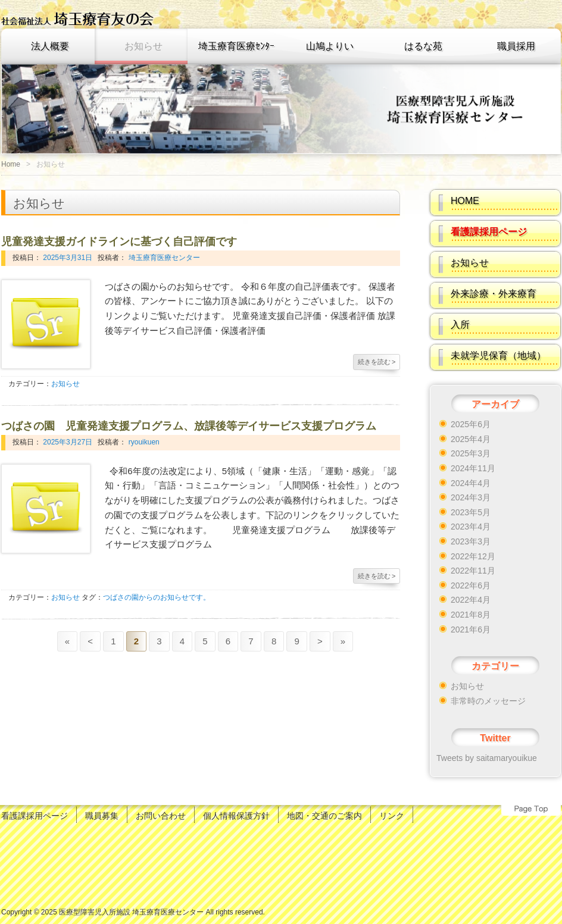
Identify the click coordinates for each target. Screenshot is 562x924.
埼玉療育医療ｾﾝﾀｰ (236, 46)
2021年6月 (471, 629)
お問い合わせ (161, 816)
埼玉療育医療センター (163, 258)
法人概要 (50, 46)
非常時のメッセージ (488, 701)
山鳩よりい (330, 46)
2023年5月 (471, 512)
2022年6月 (471, 585)
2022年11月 (473, 571)
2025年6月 (471, 424)
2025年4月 (471, 439)
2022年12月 (473, 556)
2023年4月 (471, 527)
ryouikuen (143, 442)
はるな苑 (423, 46)
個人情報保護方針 (236, 816)
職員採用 (516, 46)
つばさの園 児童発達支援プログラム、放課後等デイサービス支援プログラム (189, 426)
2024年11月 (473, 468)
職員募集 (102, 816)
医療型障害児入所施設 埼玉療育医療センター (131, 912)
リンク (392, 816)
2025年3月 (471, 453)
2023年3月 (471, 541)
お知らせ (143, 46)
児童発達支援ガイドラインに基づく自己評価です (119, 242)
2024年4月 (471, 483)
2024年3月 (471, 497)
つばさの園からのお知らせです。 (157, 597)
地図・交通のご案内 (324, 816)
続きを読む (377, 362)
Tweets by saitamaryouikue (487, 758)
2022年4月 (471, 600)
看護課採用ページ (35, 816)
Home (11, 164)
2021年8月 (471, 615)
